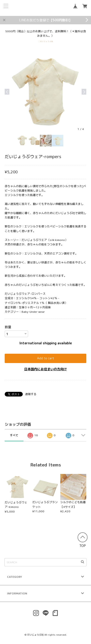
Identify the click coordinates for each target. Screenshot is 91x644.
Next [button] (84, 92)
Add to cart (45, 358)
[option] (45, 92)
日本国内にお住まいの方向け (45, 369)
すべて (14, 435)
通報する (31, 394)
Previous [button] (7, 92)
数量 (8, 327)
